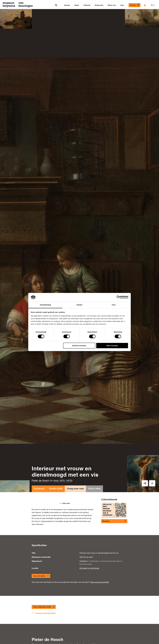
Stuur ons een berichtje (100, 582)
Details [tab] (79, 305)
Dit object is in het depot (89, 568)
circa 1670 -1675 (62, 481)
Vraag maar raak (75, 489)
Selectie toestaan (79, 346)
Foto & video (94, 489)
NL (153, 5)
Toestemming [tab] (45, 305)
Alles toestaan (112, 346)
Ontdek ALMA (56, 489)
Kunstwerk (39, 489)
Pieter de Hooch (40, 481)
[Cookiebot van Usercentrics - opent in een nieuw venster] (118, 297)
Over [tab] (114, 305)
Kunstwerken (21, 15)
